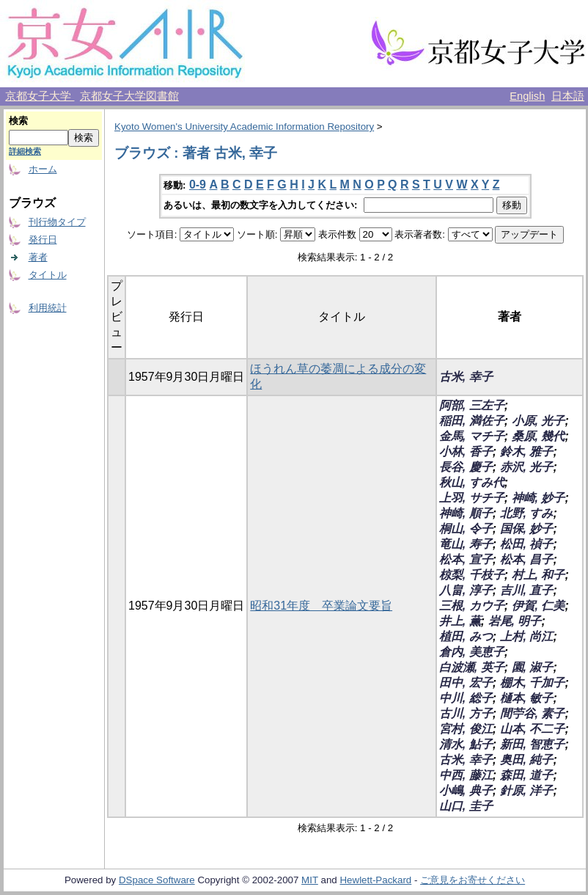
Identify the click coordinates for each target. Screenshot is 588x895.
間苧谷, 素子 (533, 713)
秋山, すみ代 (472, 482)
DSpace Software (157, 880)
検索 (18, 121)
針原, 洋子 (527, 790)
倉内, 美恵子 (472, 652)
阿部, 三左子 (472, 405)
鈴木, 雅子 (527, 452)
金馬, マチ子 (472, 436)
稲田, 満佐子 (472, 421)
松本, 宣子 (466, 559)
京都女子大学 (40, 96)
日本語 (568, 96)
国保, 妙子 (527, 529)
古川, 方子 (466, 713)
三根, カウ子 (472, 606)
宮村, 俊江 (466, 729)
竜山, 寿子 (466, 544)
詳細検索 (25, 151)
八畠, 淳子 (466, 590)
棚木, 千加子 (533, 683)
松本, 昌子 (527, 559)
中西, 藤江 (466, 775)
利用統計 (48, 308)
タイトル (48, 275)
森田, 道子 (527, 775)
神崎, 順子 (466, 513)
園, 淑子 (533, 667)
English (527, 96)
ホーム (43, 169)
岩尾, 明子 (515, 621)
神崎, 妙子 (539, 498)
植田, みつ (466, 636)
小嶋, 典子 (466, 790)
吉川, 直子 (527, 590)
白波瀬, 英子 (472, 667)
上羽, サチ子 (472, 498)
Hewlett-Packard (375, 880)
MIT (310, 880)
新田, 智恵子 (533, 744)
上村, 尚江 (527, 636)
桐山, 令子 (466, 529)
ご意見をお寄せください (473, 880)
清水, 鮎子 (466, 744)
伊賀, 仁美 (539, 606)
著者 (38, 257)
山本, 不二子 (533, 729)
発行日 (43, 240)
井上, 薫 (460, 621)
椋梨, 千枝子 (472, 575)
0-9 (198, 185)
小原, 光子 (539, 421)
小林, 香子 (466, 452)
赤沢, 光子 (527, 467)
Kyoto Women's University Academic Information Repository (244, 127)
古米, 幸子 (466, 377)
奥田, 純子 (527, 760)
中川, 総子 (466, 698)
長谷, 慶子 (466, 467)
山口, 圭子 (466, 806)
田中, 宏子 (466, 683)
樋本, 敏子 (527, 698)
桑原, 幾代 (539, 436)
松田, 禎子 (527, 544)
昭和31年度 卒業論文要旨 (321, 606)
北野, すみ (527, 513)
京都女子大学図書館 (129, 96)
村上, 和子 (539, 575)
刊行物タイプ (57, 222)
